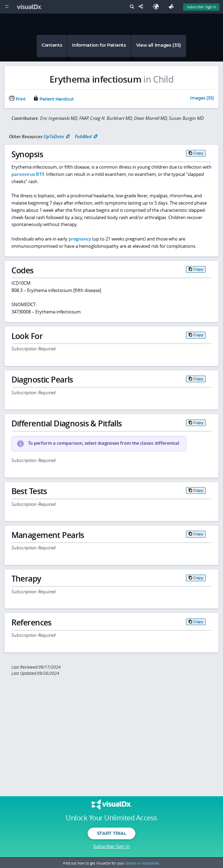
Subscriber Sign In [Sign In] (202, 7)
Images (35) (202, 98)
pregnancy (80, 239)
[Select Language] (158, 7)
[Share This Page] (142, 7)
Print (17, 99)
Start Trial (111, 833)
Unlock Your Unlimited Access (111, 818)
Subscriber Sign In (111, 846)
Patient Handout (53, 99)
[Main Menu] (7, 7)
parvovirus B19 (28, 174)
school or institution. (143, 863)
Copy (198, 153)
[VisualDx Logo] (30, 7)
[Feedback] (172, 7)
